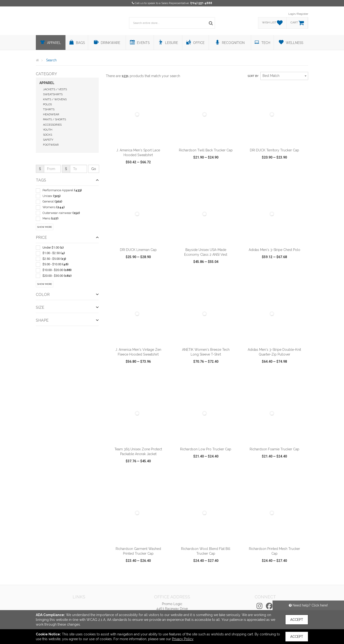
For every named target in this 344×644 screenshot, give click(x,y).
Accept (297, 620)
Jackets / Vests (55, 89)
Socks (48, 135)
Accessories (52, 125)
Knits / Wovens (55, 99)
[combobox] (284, 76)
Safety (48, 140)
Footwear (51, 145)
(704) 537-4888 (201, 3)
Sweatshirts (53, 94)
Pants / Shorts (54, 119)
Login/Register (298, 14)
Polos (47, 104)
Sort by (253, 76)
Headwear (51, 114)
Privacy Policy (183, 639)
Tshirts (49, 109)
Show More (45, 227)
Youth (48, 130)
